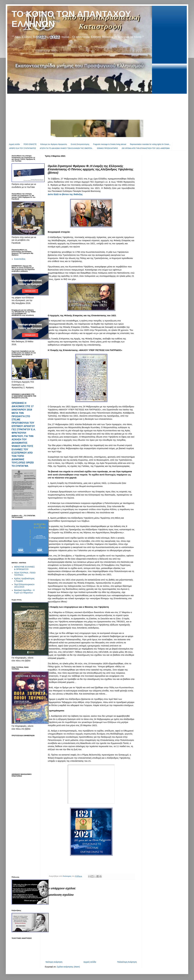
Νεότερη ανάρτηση (54, 962)
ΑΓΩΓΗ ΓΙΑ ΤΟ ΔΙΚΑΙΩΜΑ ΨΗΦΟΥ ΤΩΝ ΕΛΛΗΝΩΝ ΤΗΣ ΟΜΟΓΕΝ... (67, 148)
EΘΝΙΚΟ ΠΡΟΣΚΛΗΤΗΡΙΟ (107, 148)
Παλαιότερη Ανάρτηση (127, 962)
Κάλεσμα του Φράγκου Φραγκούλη (54, 144)
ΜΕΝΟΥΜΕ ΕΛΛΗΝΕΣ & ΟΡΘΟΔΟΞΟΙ (24, 568)
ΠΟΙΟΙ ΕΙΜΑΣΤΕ (30, 144)
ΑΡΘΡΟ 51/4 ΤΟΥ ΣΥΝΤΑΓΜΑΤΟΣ (23, 148)
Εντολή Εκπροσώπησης (80, 144)
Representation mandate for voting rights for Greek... (150, 144)
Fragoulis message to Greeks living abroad (110, 144)
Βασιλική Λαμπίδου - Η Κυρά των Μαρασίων (24, 591)
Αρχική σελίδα (14, 144)
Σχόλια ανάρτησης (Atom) (68, 967)
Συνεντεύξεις (20, 259)
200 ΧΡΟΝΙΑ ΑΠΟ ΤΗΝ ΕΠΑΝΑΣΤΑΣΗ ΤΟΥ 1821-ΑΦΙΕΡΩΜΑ (146, 148)
